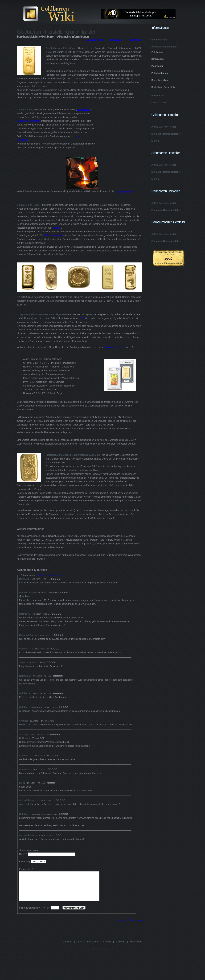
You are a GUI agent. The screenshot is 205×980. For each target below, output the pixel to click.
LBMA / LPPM (159, 103)
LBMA (82, 318)
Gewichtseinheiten (95, 40)
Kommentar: (25, 869)
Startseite (67, 947)
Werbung (121, 947)
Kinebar (57, 228)
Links (80, 947)
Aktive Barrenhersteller (164, 127)
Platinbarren (157, 66)
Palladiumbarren (160, 73)
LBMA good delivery (114, 347)
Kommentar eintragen (50, 575)
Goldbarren (157, 52)
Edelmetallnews (160, 40)
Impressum (93, 947)
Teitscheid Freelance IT (103, 955)
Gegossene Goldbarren (29, 121)
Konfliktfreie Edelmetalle (163, 87)
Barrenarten (158, 96)
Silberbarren (157, 59)
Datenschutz (136, 947)
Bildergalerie (116, 40)
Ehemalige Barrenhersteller (166, 134)
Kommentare (135, 40)
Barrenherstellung (125, 191)
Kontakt (107, 947)
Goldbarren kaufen (53, 235)
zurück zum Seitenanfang (129, 926)
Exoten (155, 141)
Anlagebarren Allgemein (169, 68)
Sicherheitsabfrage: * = (39, 914)
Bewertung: (33, 862)
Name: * (48, 854)
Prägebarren (84, 109)
